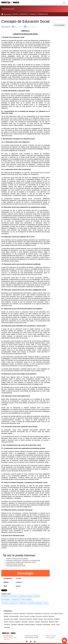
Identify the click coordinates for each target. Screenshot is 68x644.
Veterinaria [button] (7, 627)
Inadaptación (15, 600)
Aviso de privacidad (50, 638)
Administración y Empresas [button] (11, 614)
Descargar (26, 573)
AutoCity (11, 638)
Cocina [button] (22, 616)
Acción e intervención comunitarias (17, 559)
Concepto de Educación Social (16, 566)
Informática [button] (25, 622)
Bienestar (5, 596)
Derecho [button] (27, 616)
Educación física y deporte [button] (11, 619)
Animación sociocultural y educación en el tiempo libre (23, 560)
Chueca (15, 638)
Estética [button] (35, 619)
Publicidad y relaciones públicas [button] (26, 625)
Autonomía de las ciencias (14, 564)
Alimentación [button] (30, 614)
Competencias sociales (26, 596)
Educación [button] (52, 616)
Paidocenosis (23, 603)
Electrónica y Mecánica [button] (26, 619)
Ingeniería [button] (31, 622)
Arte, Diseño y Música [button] (57, 614)
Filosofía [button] (41, 619)
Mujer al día (7, 639)
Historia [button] (6, 622)
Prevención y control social (10, 603)
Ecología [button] (33, 616)
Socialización (13, 596)
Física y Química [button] (48, 619)
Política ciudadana (26, 600)
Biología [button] (6, 616)
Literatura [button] (37, 622)
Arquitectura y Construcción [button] (42, 614)
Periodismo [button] (7, 625)
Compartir (7, 27)
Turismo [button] (53, 625)
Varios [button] (58, 625)
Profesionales (6, 600)
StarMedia (6, 638)
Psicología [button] (14, 625)
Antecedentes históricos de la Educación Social (21, 562)
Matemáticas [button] (44, 622)
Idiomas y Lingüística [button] (15, 622)
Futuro (46, 603)
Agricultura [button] (23, 614)
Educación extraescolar (35, 603)
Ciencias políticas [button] (14, 616)
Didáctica (37, 596)
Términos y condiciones (51, 636)
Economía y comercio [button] (42, 616)
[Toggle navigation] (64, 3)
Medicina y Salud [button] (54, 622)
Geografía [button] (57, 619)
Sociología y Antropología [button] (43, 625)
